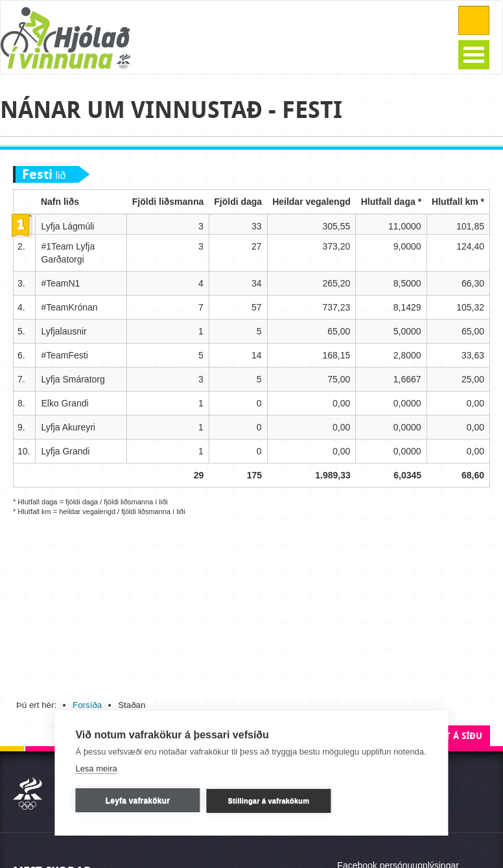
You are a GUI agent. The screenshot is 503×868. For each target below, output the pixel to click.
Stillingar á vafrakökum (269, 800)
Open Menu (474, 55)
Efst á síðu (456, 736)
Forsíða (87, 705)
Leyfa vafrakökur (138, 800)
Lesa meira (96, 768)
